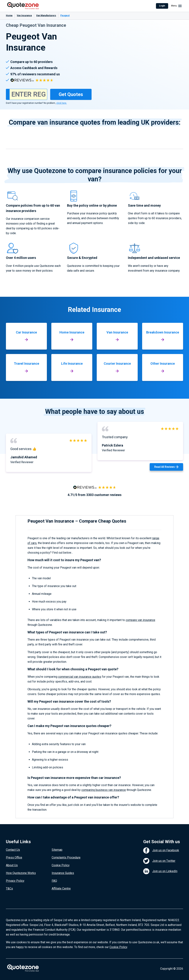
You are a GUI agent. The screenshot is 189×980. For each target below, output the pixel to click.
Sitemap (57, 850)
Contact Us (13, 850)
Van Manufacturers (46, 16)
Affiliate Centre (61, 889)
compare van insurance (140, 620)
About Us (12, 865)
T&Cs (9, 889)
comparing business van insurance (104, 790)
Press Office (14, 857)
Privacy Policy (15, 881)
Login (162, 6)
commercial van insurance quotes (80, 677)
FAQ (54, 881)
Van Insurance (24, 16)
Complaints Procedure (66, 857)
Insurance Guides (63, 873)
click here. (62, 103)
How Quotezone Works (21, 873)
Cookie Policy (61, 865)
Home (9, 16)
